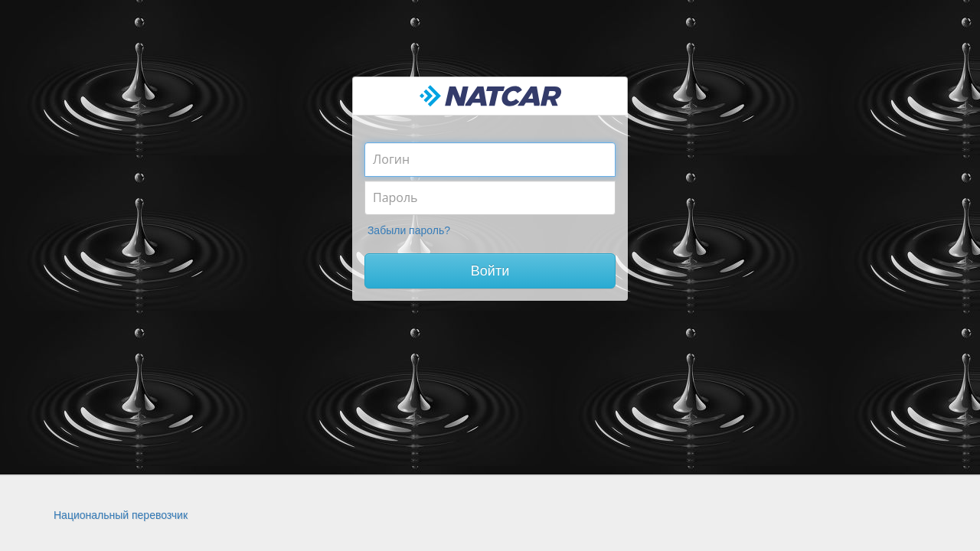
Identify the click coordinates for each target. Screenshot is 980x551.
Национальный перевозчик (121, 515)
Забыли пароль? (409, 230)
